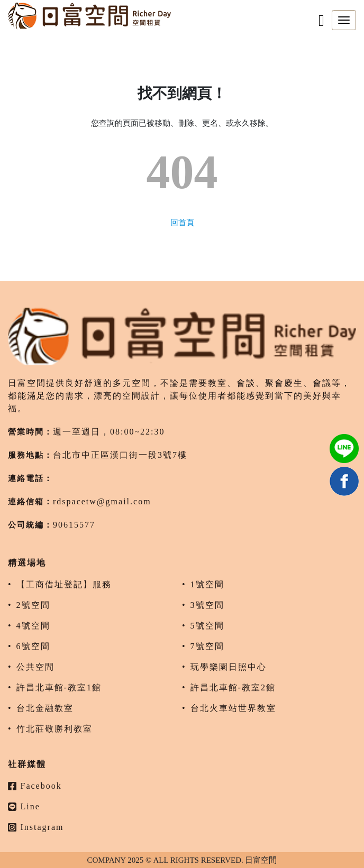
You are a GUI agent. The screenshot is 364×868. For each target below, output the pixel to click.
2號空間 (33, 605)
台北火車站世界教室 (233, 708)
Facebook (35, 786)
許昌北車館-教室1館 (59, 687)
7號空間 (207, 646)
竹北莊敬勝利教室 (54, 729)
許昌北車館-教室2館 (233, 687)
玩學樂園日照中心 (229, 667)
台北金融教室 (45, 708)
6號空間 (33, 646)
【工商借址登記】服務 (64, 584)
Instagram (36, 827)
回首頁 (182, 223)
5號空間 (207, 626)
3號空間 (207, 605)
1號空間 (207, 584)
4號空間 (33, 626)
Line (24, 806)
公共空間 (35, 667)
